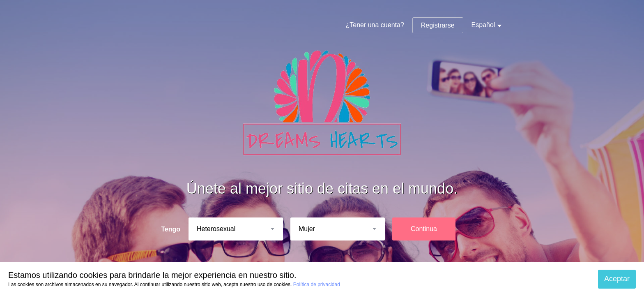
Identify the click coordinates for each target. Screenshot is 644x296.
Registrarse (438, 25)
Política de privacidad (317, 284)
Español (483, 25)
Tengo (171, 229)
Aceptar (617, 279)
